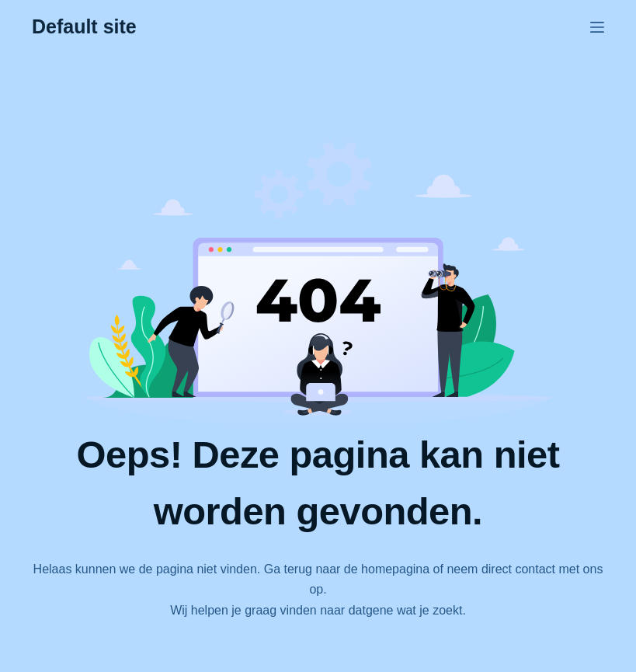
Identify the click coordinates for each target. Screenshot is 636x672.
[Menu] (597, 27)
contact (535, 569)
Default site (84, 26)
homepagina (395, 569)
